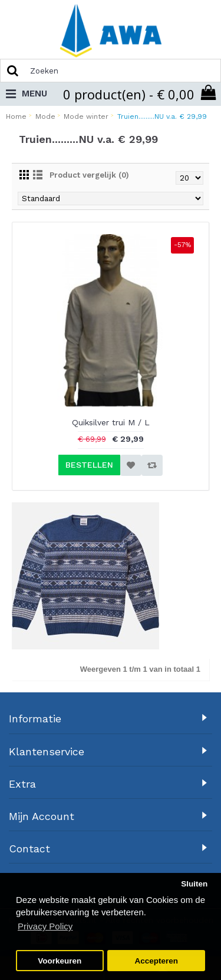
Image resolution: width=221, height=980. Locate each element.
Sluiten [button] (194, 884)
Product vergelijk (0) (89, 175)
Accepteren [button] (156, 961)
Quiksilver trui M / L (111, 422)
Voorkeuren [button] (60, 961)
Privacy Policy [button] (45, 926)
